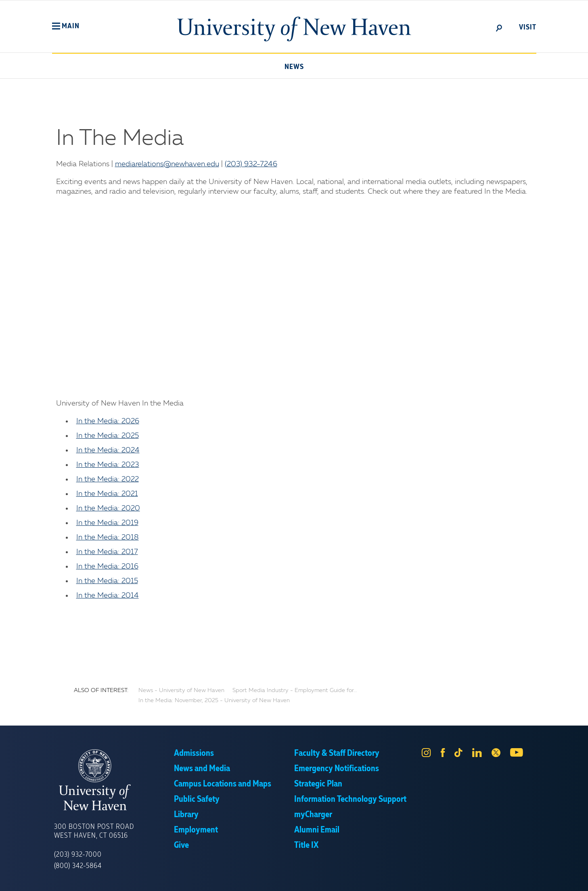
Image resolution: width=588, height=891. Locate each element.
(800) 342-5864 (78, 866)
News (294, 67)
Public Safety (197, 799)
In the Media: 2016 (107, 567)
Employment (196, 830)
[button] (66, 26)
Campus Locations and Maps (223, 784)
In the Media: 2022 (108, 479)
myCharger (313, 815)
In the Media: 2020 (108, 508)
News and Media (202, 769)
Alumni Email (317, 830)
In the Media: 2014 (108, 596)
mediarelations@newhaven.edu (167, 164)
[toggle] (499, 27)
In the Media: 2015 (107, 581)
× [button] (581, 873)
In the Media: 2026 (108, 421)
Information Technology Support (350, 799)
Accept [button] (402, 879)
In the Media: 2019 (107, 523)
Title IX (306, 845)
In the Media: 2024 (108, 450)
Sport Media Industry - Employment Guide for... (295, 690)
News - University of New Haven (181, 690)
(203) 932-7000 (78, 855)
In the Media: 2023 (108, 465)
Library (186, 815)
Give (181, 845)
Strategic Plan (318, 784)
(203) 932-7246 (251, 164)
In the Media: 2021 (107, 494)
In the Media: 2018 (108, 538)
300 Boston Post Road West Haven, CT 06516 (94, 831)
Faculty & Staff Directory (337, 753)
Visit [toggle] (528, 27)
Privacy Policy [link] (353, 879)
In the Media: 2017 (107, 552)
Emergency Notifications (337, 769)
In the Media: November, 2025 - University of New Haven (214, 701)
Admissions (194, 753)
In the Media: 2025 (108, 436)
